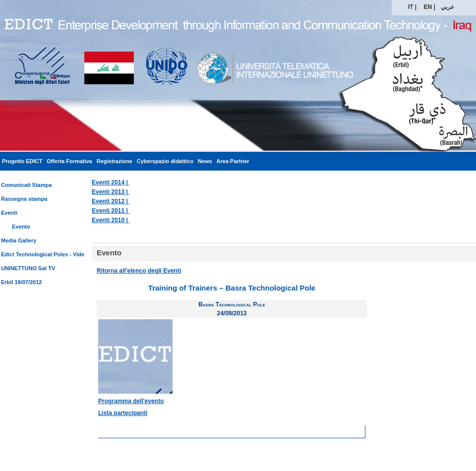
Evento (21, 227)
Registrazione (115, 161)
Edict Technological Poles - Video (44, 254)
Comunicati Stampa (27, 185)
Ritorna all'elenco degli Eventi (139, 271)
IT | (412, 7)
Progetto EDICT (22, 161)
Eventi (9, 213)
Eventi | (111, 182)
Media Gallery (19, 240)
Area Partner (233, 161)
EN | (430, 7)
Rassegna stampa (24, 199)
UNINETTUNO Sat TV (28, 268)
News (205, 161)
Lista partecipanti (123, 413)
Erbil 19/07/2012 (21, 282)
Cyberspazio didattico (165, 161)
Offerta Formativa (69, 161)
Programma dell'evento (131, 401)
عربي (447, 7)
